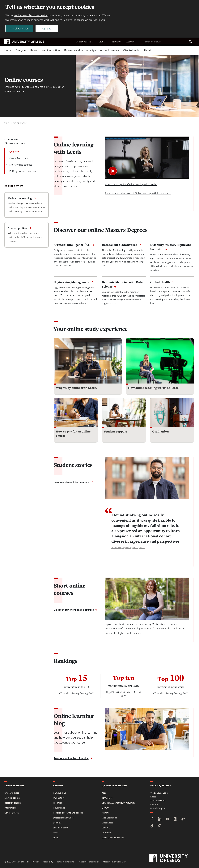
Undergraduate (12, 793)
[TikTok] (152, 826)
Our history (59, 798)
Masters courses (12, 798)
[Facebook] (152, 820)
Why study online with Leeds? (77, 388)
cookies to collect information (31, 15)
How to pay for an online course (73, 434)
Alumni (131, 42)
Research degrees (13, 803)
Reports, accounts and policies (68, 813)
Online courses (20, 123)
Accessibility (48, 862)
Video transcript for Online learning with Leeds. (131, 184)
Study (21, 50)
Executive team (60, 828)
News (56, 833)
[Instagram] (175, 820)
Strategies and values (63, 818)
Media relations (109, 818)
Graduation (161, 432)
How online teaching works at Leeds (153, 388)
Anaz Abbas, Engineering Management (128, 548)
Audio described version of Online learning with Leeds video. (138, 193)
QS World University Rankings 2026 (77, 693)
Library (105, 808)
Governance (59, 808)
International (11, 808)
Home (8, 50)
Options (47, 29)
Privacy (36, 862)
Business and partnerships (80, 50)
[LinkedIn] (160, 820)
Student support (116, 432)
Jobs (104, 793)
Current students (85, 42)
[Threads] (160, 826)
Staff (102, 42)
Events (56, 838)
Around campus (110, 50)
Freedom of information (88, 862)
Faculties (116, 42)
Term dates (107, 798)
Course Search (12, 813)
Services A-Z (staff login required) (118, 803)
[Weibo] (183, 820)
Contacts (106, 833)
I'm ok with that (19, 29)
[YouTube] (167, 820)
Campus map (59, 793)
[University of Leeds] (172, 859)
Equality (57, 823)
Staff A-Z (106, 828)
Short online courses (21, 165)
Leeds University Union (113, 838)
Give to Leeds (131, 50)
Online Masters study (21, 158)
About (147, 50)
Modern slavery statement (115, 862)
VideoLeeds (107, 823)
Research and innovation (45, 50)
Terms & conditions (65, 862)
